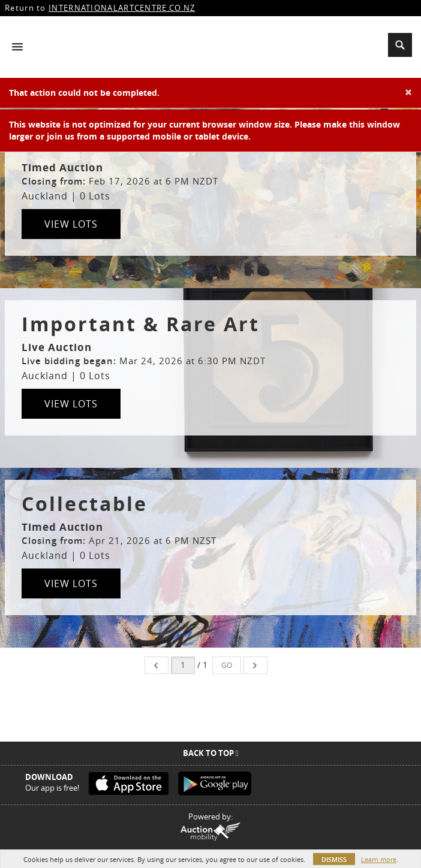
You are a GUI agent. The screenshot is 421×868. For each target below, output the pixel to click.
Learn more (379, 859)
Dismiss (334, 859)
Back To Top (211, 753)
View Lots (71, 224)
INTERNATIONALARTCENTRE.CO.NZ (122, 8)
